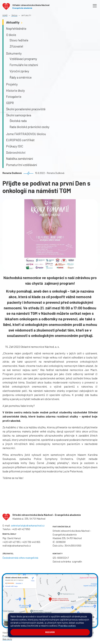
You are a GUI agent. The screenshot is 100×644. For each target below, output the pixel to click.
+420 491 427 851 (11, 542)
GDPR (10, 103)
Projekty (12, 84)
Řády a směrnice (21, 77)
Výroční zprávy (19, 71)
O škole (11, 35)
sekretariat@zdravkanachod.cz (28, 525)
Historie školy (15, 90)
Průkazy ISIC (15, 146)
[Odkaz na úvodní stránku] (26, 6)
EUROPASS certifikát (20, 140)
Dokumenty (14, 53)
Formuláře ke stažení (24, 65)
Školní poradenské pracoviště (26, 109)
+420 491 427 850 (21, 529)
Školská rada (18, 121)
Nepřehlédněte (16, 29)
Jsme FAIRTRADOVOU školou (26, 134)
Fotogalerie (14, 97)
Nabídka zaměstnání (20, 159)
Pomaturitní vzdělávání (21, 165)
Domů (5, 15)
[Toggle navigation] (95, 6)
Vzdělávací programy (23, 59)
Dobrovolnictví (16, 152)
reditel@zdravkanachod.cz (17, 546)
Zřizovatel (16, 46)
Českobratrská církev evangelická (20, 558)
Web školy (7, 639)
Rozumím (50, 632)
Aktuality (26, 15)
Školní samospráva (19, 115)
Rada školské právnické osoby (30, 127)
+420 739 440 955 (31, 542)
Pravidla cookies (67, 626)
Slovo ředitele (19, 40)
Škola (14, 15)
